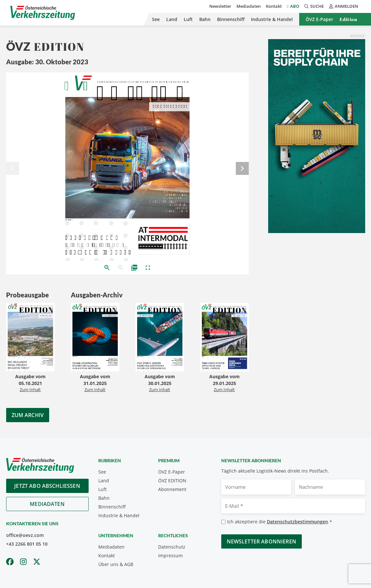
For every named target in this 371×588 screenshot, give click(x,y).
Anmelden (344, 6)
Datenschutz (172, 547)
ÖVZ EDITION (172, 481)
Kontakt (274, 6)
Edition (349, 19)
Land (172, 19)
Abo (295, 6)
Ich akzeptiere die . (280, 522)
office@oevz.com (25, 535)
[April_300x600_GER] (317, 135)
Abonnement (172, 489)
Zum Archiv (28, 415)
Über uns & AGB (116, 564)
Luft (188, 19)
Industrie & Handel (272, 19)
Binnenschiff (231, 19)
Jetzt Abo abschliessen (47, 486)
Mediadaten (249, 6)
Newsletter (220, 6)
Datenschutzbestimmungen (297, 522)
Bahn (205, 19)
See (156, 19)
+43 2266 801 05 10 (27, 544)
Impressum (170, 556)
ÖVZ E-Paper (319, 19)
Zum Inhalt (30, 390)
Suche (314, 6)
